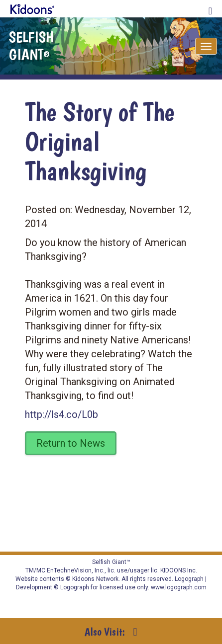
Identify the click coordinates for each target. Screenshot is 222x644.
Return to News (71, 443)
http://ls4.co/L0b (61, 414)
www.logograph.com (178, 587)
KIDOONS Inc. (179, 570)
